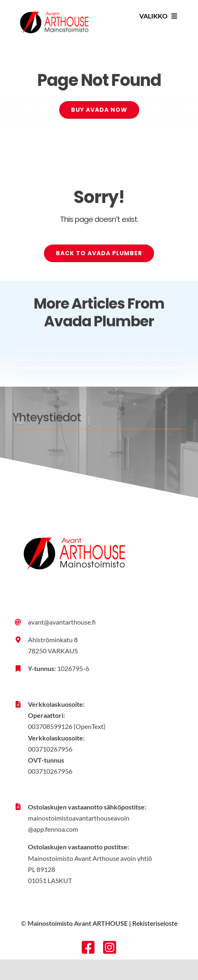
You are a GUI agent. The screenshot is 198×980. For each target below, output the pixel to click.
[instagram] (110, 948)
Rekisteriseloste (155, 923)
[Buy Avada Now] (99, 111)
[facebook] (88, 948)
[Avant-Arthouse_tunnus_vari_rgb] (54, 7)
